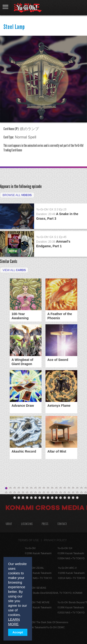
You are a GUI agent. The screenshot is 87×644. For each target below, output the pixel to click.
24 (19, 493)
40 (86, 493)
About (9, 524)
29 (40, 493)
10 (44, 488)
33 (56, 493)
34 (61, 493)
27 (31, 493)
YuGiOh (28, 8)
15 (65, 488)
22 (10, 493)
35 (65, 493)
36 (69, 493)
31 (48, 493)
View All (14, 270)
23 (15, 493)
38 (77, 493)
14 (61, 488)
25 (23, 493)
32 (52, 493)
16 (69, 488)
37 (73, 493)
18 (77, 488)
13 (56, 488)
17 (73, 488)
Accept (18, 632)
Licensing (27, 524)
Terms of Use (29, 540)
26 (27, 493)
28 (35, 493)
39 (81, 493)
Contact (62, 524)
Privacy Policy (55, 540)
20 (86, 488)
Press (45, 524)
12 (52, 488)
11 (48, 488)
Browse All (17, 195)
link (6, 8)
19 (81, 488)
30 (44, 493)
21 (6, 493)
